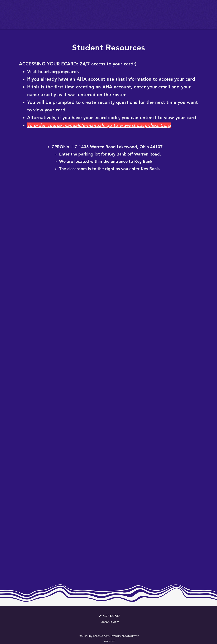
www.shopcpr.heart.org (145, 125)
